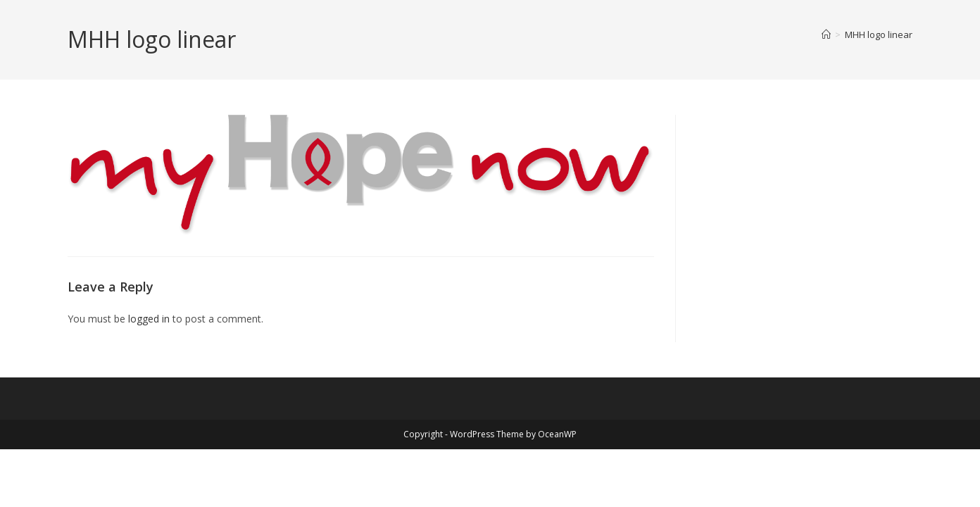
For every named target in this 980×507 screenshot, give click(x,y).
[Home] (826, 35)
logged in (149, 319)
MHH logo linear (879, 35)
